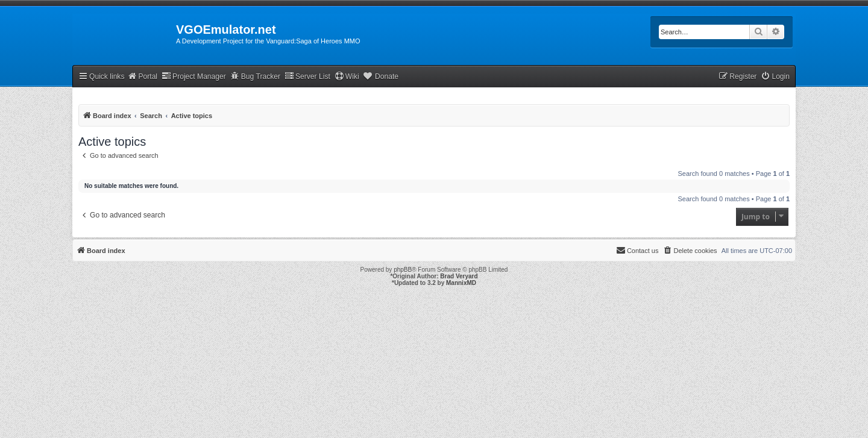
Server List (307, 76)
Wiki (347, 76)
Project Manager (194, 76)
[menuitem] (775, 77)
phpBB (403, 270)
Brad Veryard (459, 276)
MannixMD (461, 283)
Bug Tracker (255, 76)
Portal (142, 76)
